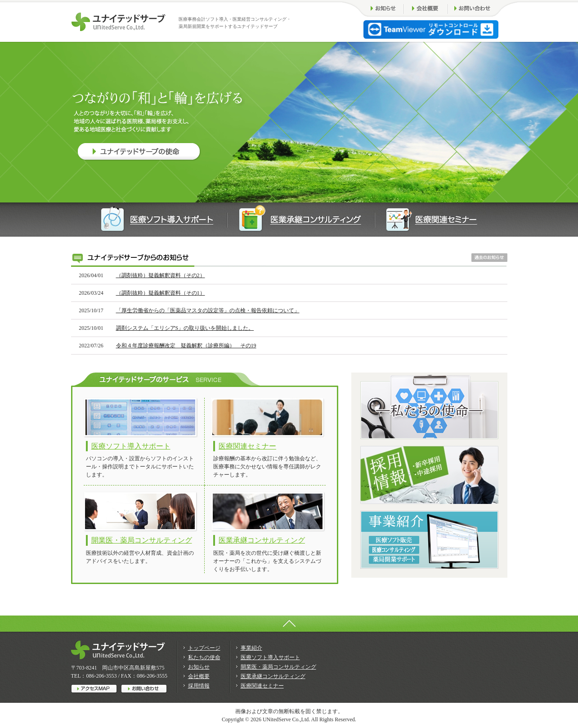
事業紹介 (251, 648)
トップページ (204, 648)
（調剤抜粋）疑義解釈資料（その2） (161, 275)
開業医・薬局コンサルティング (142, 540)
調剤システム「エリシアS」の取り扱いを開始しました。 (185, 328)
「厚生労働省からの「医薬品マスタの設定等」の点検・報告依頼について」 (208, 310)
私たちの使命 (204, 657)
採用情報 (199, 686)
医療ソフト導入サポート (131, 446)
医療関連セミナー (247, 446)
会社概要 (199, 676)
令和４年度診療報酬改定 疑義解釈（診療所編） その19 (186, 346)
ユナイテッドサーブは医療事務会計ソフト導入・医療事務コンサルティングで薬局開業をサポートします (119, 22)
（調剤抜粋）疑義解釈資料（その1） (161, 293)
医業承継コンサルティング (262, 540)
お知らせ (199, 667)
